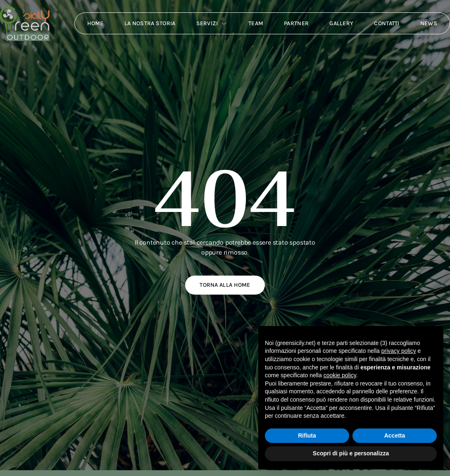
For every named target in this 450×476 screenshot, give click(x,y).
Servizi (212, 24)
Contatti (387, 23)
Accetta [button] (395, 436)
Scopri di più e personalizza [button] (351, 453)
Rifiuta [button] (307, 436)
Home (95, 23)
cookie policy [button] (340, 375)
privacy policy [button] (399, 351)
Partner (296, 23)
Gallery (341, 23)
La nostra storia (150, 23)
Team (256, 23)
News (429, 23)
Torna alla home (225, 285)
